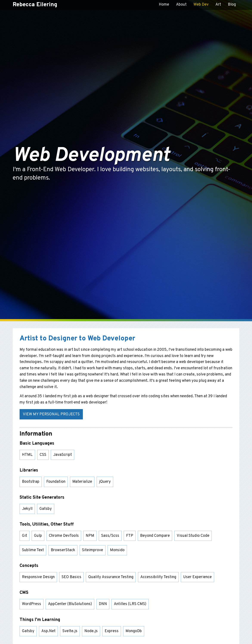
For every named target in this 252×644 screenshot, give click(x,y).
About (181, 5)
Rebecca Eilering (35, 5)
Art (218, 5)
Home (164, 5)
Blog (232, 5)
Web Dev (201, 5)
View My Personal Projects (51, 414)
